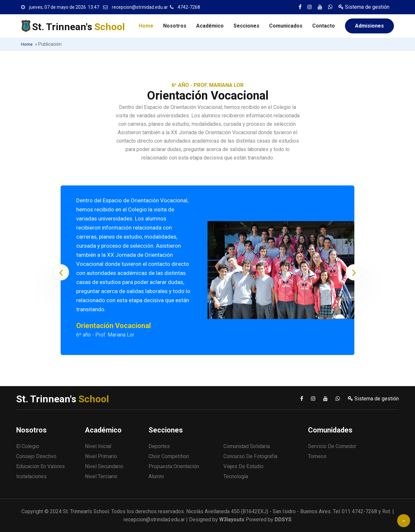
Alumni (156, 476)
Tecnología (236, 476)
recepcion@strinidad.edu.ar (140, 7)
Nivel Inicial (98, 446)
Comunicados (286, 26)
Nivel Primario (101, 456)
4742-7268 (189, 7)
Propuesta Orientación (174, 466)
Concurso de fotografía (250, 456)
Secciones (246, 26)
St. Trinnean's (78, 27)
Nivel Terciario (101, 476)
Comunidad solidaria (247, 446)
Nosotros (175, 26)
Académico (210, 26)
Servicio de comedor (332, 446)
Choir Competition (169, 456)
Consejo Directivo (36, 456)
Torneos (317, 456)
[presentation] (61, 272)
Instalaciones (31, 476)
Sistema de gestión (364, 7)
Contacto (324, 26)
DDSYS (283, 520)
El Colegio (28, 446)
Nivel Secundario (104, 466)
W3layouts (232, 520)
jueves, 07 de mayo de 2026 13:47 (64, 7)
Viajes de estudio (243, 466)
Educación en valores (41, 466)
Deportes (159, 446)
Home (146, 26)
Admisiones (369, 26)
